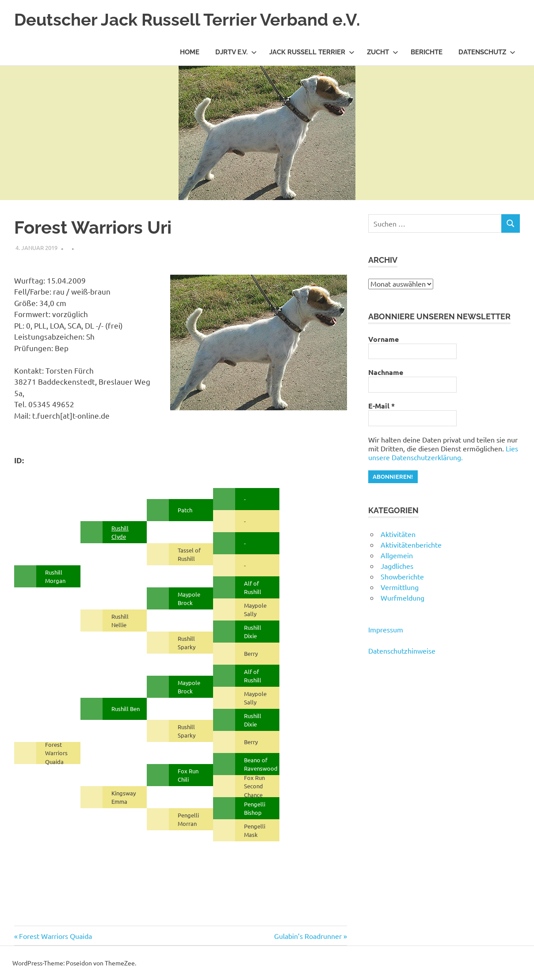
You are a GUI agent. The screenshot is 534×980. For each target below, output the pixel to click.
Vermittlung (400, 587)
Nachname (386, 372)
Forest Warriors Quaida (55, 936)
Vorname (383, 339)
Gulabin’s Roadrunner (308, 936)
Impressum (386, 629)
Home (190, 52)
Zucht (383, 52)
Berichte (427, 52)
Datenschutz (487, 52)
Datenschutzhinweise (402, 651)
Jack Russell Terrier (312, 52)
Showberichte (402, 576)
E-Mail (381, 406)
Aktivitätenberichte (411, 545)
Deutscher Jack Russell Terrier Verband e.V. (187, 20)
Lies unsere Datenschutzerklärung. (443, 453)
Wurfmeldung (402, 598)
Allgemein (397, 555)
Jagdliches (397, 566)
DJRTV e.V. (236, 52)
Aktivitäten (398, 534)
